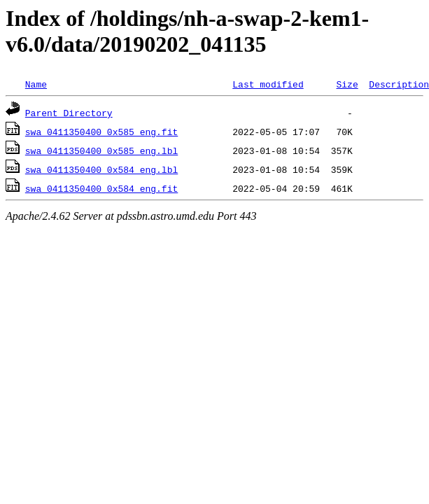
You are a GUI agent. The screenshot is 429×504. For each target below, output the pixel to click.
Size (347, 84)
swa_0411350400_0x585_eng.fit (101, 132)
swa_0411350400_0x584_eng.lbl (101, 169)
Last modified (268, 84)
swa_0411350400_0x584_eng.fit (101, 188)
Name (36, 84)
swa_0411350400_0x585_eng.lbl (101, 150)
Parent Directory (69, 113)
